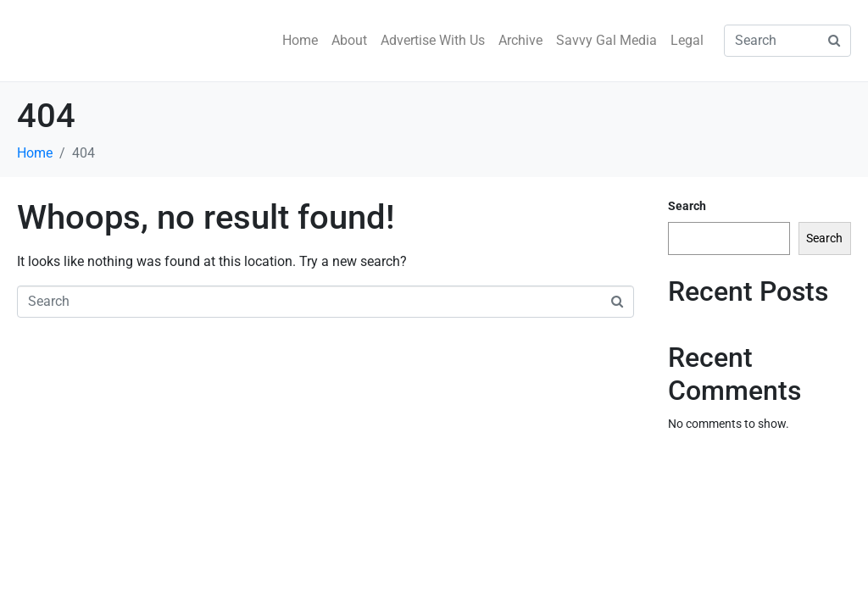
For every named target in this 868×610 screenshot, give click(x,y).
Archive (520, 40)
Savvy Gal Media (606, 40)
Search (687, 206)
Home (300, 40)
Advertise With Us (433, 40)
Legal (687, 40)
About (349, 40)
